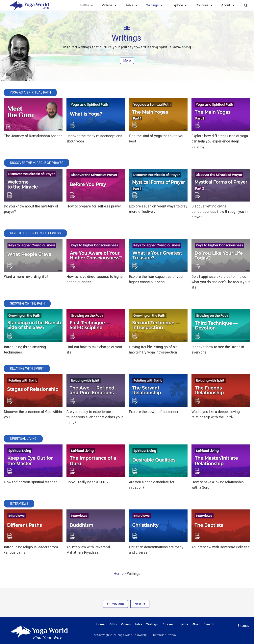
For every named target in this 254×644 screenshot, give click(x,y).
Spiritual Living (23, 439)
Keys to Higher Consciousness (35, 233)
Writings (155, 5)
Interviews (19, 504)
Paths (87, 5)
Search (209, 624)
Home (119, 574)
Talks (131, 5)
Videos (109, 5)
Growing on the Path (27, 303)
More (127, 61)
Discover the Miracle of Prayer (37, 163)
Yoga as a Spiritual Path (30, 92)
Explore (179, 5)
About (228, 5)
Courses (204, 5)
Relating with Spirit (27, 368)
